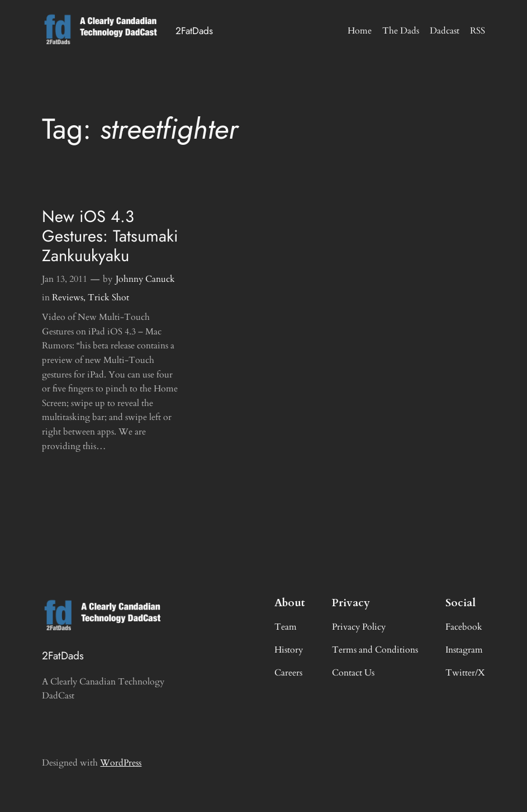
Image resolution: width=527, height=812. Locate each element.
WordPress (121, 763)
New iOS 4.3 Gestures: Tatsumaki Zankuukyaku (110, 236)
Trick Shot (108, 298)
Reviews (68, 298)
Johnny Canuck (145, 279)
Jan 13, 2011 (65, 279)
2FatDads (194, 31)
